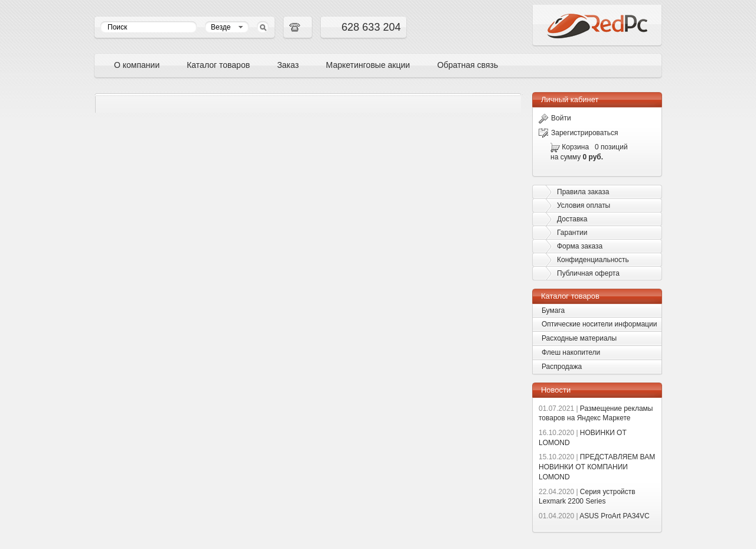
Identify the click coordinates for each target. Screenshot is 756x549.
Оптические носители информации (599, 324)
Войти (555, 118)
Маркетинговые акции (368, 65)
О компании (137, 65)
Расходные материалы (579, 338)
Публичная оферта (588, 273)
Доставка (572, 219)
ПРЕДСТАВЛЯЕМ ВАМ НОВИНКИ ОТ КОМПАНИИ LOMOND (597, 467)
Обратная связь (467, 65)
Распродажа (562, 367)
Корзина (575, 147)
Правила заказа (583, 192)
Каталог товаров (218, 65)
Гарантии (572, 233)
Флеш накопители (571, 352)
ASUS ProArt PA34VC (594, 516)
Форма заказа (580, 246)
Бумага (553, 311)
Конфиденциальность (593, 260)
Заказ (288, 65)
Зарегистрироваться (578, 133)
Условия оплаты (584, 205)
